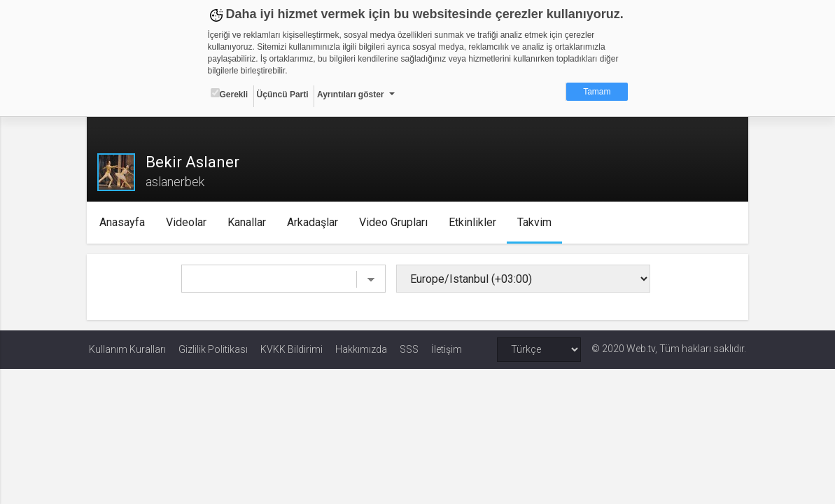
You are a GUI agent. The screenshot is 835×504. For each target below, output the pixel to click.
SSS (409, 349)
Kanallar (248, 222)
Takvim (536, 222)
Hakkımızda (361, 349)
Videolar (188, 222)
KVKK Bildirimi (292, 349)
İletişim (447, 349)
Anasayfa (124, 222)
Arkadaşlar (314, 222)
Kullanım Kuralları (127, 349)
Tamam (597, 92)
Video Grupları (395, 222)
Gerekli (230, 94)
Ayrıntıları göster (351, 94)
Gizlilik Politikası (213, 349)
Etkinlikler (474, 222)
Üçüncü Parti (283, 94)
